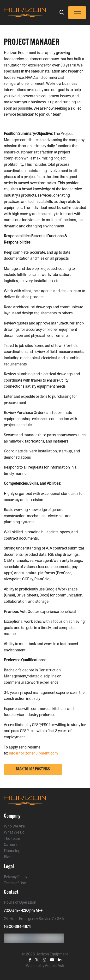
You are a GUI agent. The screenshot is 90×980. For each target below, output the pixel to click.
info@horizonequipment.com (33, 753)
